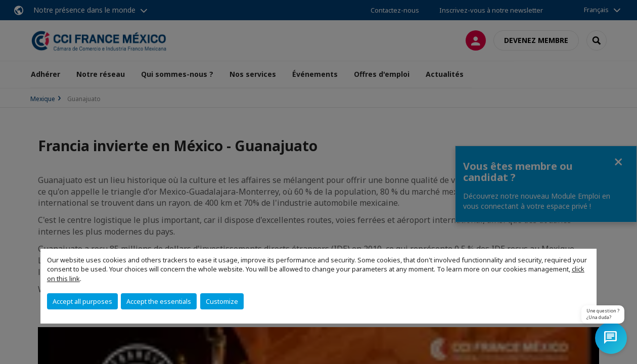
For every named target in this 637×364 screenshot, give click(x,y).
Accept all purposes (82, 301)
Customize (222, 301)
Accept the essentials (159, 301)
